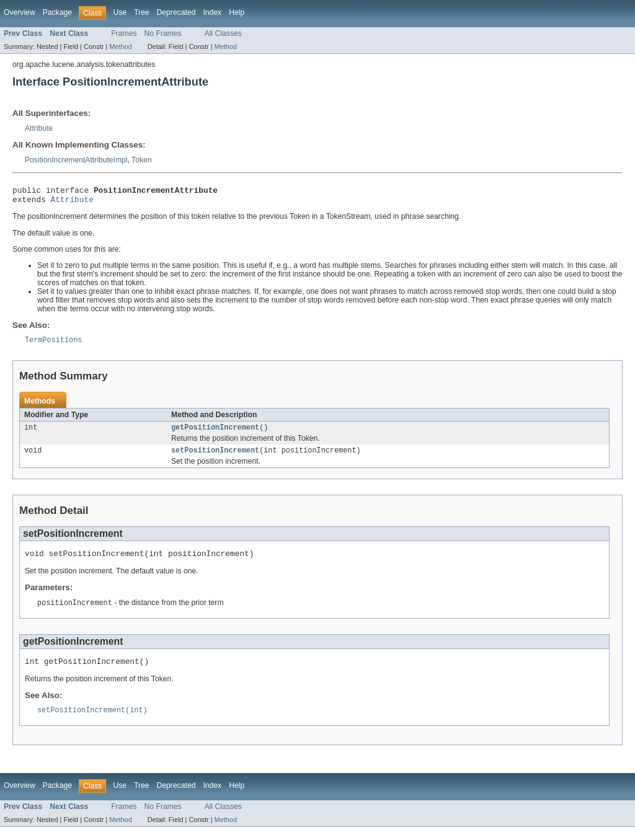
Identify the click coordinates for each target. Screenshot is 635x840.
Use (120, 12)
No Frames (163, 33)
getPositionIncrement (215, 433)
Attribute (39, 128)
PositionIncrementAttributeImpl (76, 160)
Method (120, 46)
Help (237, 12)
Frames (124, 33)
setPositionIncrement (215, 458)
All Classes (223, 33)
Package (57, 12)
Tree (142, 12)
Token (141, 160)
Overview (20, 12)
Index (212, 12)
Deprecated (176, 12)
